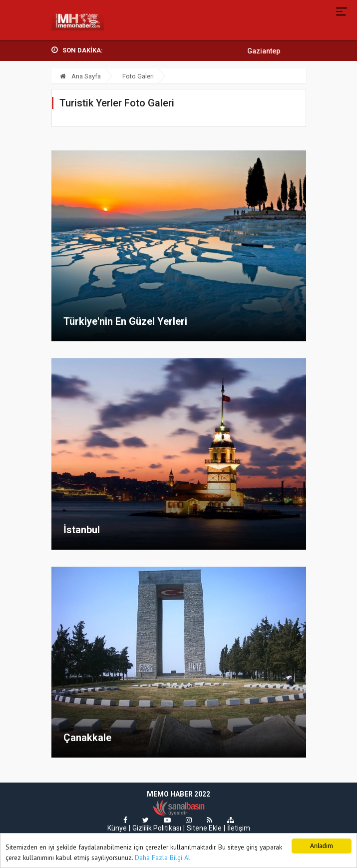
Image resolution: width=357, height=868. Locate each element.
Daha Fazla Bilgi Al (163, 858)
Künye (117, 828)
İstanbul (82, 530)
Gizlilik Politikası (157, 828)
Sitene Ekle (204, 828)
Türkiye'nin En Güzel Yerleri (125, 321)
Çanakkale (87, 738)
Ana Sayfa (80, 76)
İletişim (239, 828)
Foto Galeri (138, 76)
